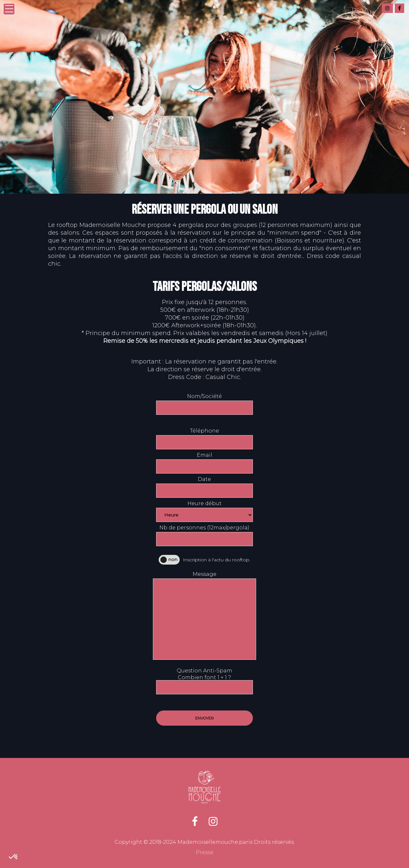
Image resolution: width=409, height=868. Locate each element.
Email (204, 455)
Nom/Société (204, 396)
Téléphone (204, 431)
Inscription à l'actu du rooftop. (217, 560)
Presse (205, 852)
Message (204, 574)
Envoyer (204, 718)
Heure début (204, 504)
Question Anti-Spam (204, 671)
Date (204, 479)
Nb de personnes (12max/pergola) (204, 528)
